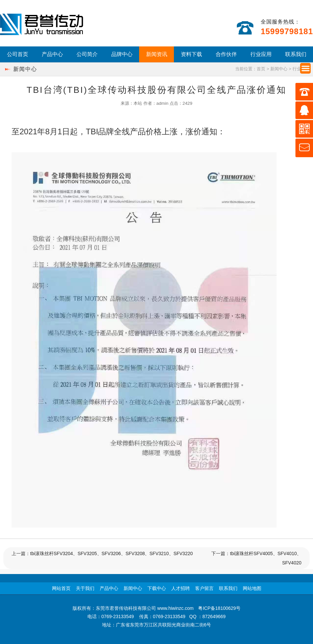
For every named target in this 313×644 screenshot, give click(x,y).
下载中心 (157, 588)
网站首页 (61, 588)
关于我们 (85, 588)
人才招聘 (181, 588)
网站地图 (252, 588)
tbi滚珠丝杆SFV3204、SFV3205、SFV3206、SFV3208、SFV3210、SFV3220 (111, 553)
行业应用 (261, 54)
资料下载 (191, 54)
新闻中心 (279, 69)
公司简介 (87, 54)
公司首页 (18, 54)
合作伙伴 (226, 54)
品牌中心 (122, 54)
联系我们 (296, 54)
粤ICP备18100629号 (219, 608)
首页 (261, 69)
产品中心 (52, 54)
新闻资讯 (157, 54)
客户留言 (204, 588)
